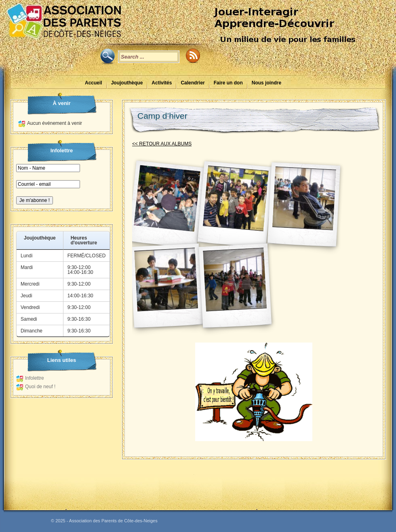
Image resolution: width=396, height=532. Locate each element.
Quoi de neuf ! (40, 387)
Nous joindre (266, 83)
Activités (162, 83)
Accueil (94, 83)
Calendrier (193, 83)
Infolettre (35, 378)
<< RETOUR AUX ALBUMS (162, 144)
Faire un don (228, 83)
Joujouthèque (127, 83)
